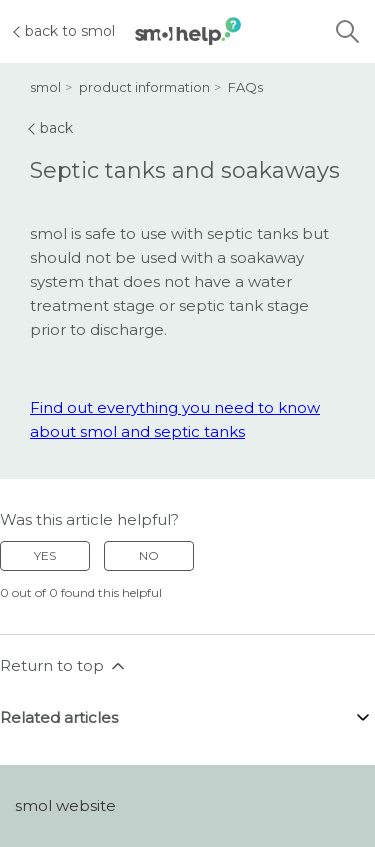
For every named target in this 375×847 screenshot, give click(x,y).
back (51, 128)
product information (144, 87)
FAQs (245, 87)
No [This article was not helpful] (149, 555)
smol (45, 87)
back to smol (65, 31)
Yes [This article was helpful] (45, 555)
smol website (65, 805)
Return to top (64, 666)
